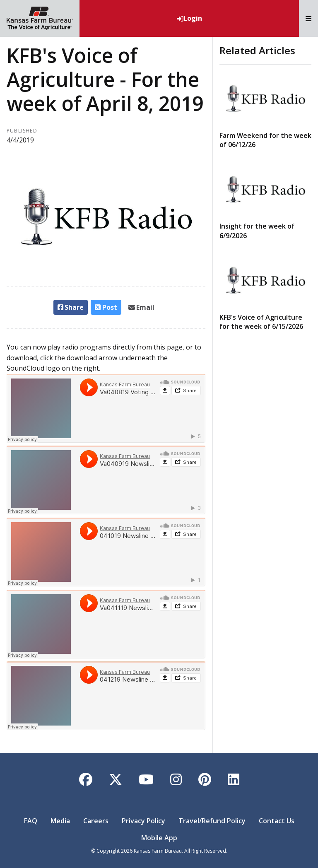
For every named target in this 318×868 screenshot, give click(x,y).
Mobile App (159, 838)
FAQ (31, 821)
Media (60, 821)
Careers (96, 821)
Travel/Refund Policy (212, 821)
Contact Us (277, 821)
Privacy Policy (143, 821)
